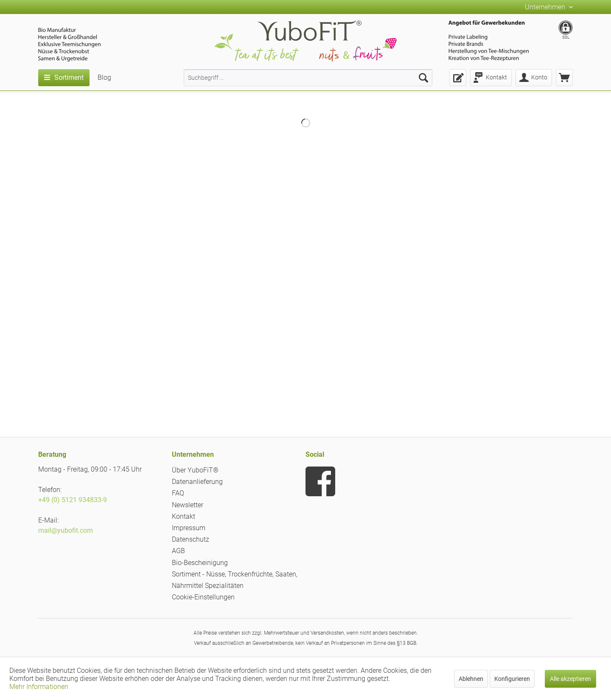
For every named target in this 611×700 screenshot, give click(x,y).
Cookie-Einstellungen (203, 597)
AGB (178, 551)
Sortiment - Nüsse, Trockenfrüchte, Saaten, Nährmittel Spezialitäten (235, 580)
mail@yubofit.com (66, 530)
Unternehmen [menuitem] (546, 7)
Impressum (189, 528)
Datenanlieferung (197, 482)
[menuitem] (308, 78)
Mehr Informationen (39, 687)
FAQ (178, 493)
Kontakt (184, 516)
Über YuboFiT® (195, 470)
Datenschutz (191, 539)
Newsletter (188, 505)
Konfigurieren (512, 679)
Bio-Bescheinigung (200, 563)
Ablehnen (471, 679)
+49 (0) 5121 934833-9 (73, 500)
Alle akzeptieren (570, 679)
